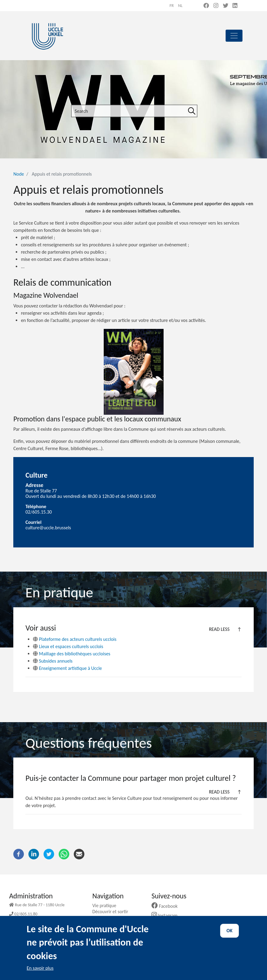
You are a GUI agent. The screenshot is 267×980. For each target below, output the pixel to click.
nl (180, 6)
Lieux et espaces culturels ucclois (68, 646)
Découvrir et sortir (112, 912)
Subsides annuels (53, 661)
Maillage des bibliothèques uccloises (72, 654)
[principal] (234, 36)
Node (19, 174)
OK (230, 931)
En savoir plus (40, 968)
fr (172, 6)
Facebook (167, 906)
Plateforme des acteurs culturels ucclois (75, 639)
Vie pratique (106, 905)
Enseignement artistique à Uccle (67, 668)
